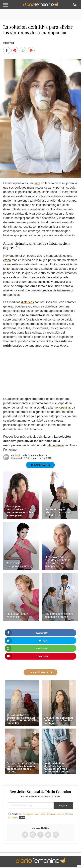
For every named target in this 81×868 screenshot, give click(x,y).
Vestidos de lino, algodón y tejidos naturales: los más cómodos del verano (57, 768)
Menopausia (56, 445)
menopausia (62, 408)
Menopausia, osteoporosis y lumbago (20, 565)
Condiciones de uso (55, 814)
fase (37, 183)
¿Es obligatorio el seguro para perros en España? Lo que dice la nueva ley (22, 719)
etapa (7, 260)
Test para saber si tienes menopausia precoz (59, 615)
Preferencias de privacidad (34, 814)
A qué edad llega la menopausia (17, 615)
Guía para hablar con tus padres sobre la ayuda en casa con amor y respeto (22, 768)
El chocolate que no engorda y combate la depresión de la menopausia (57, 562)
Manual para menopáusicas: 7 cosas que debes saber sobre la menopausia (20, 511)
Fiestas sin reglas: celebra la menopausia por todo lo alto (58, 512)
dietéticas (27, 302)
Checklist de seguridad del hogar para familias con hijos (58, 720)
